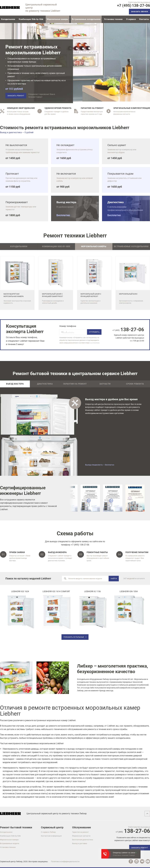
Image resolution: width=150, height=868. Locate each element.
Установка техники (113, 19)
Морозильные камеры (9, 840)
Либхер (19, 862)
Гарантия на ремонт (75, 384)
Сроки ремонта (135, 384)
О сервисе (131, 19)
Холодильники (8, 19)
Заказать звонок (139, 12)
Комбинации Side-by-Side (31, 19)
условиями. (95, 343)
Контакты (144, 19)
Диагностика (45, 384)
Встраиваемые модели (10, 843)
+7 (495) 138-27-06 (80, 545)
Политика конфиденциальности (65, 862)
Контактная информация (51, 836)
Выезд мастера (15, 384)
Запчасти (105, 384)
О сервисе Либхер (48, 832)
